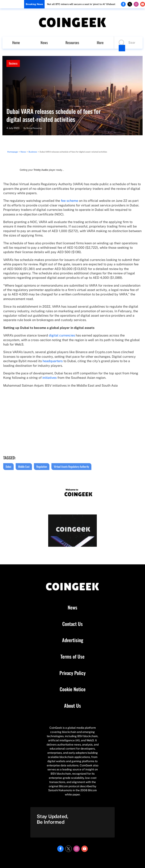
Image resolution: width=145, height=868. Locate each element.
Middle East (24, 466)
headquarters (53, 361)
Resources (72, 42)
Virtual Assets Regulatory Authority (71, 466)
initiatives (50, 378)
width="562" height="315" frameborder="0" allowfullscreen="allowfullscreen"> (72, 421)
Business (13, 63)
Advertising (73, 640)
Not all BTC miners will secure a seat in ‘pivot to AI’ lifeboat (81, 4)
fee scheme (69, 201)
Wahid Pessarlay (34, 128)
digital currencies (62, 335)
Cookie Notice (73, 689)
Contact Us (72, 624)
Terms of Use (72, 657)
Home (16, 42)
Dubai (8, 466)
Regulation (42, 466)
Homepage (13, 152)
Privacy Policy (72, 673)
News (44, 42)
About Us (72, 706)
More (100, 42)
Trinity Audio (41, 170)
